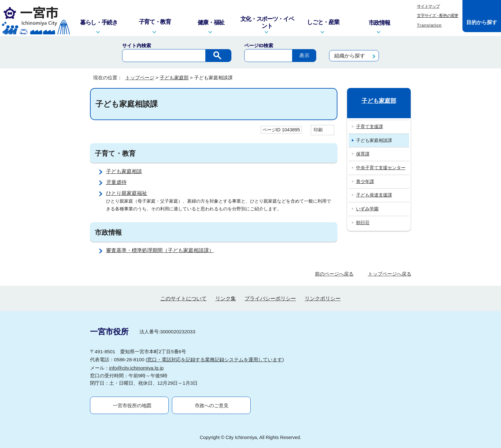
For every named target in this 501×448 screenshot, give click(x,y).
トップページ (140, 78)
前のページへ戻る (334, 274)
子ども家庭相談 (124, 171)
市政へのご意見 (212, 405)
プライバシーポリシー (270, 299)
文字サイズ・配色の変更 (438, 16)
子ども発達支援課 (374, 195)
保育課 (363, 154)
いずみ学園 (367, 209)
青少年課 (365, 181)
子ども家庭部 (174, 78)
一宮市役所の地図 (132, 405)
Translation (429, 25)
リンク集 (226, 299)
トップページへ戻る (390, 274)
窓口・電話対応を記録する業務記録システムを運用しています (215, 360)
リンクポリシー (323, 299)
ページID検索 (259, 45)
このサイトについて (183, 299)
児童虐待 (116, 182)
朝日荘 (363, 223)
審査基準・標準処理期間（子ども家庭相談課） (160, 250)
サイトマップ (428, 6)
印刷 (318, 130)
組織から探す (350, 56)
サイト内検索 (137, 45)
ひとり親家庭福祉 (127, 193)
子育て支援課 (370, 127)
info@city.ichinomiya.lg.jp (137, 368)
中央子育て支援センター (381, 168)
